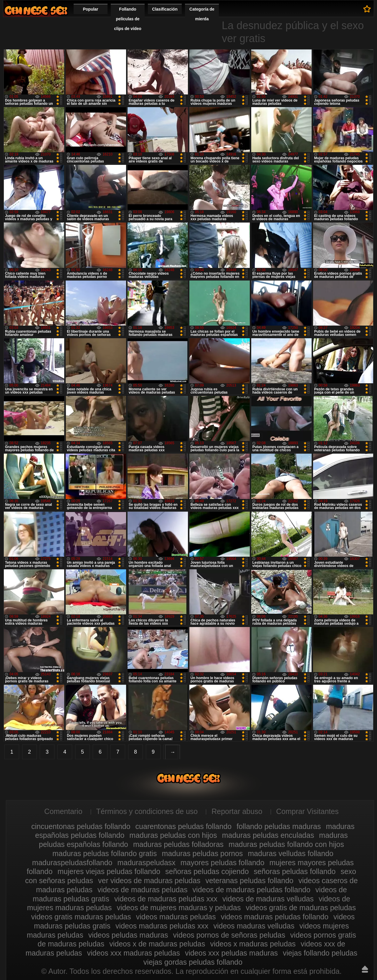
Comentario (63, 811)
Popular (90, 9)
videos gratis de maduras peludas (301, 908)
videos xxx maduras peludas (133, 953)
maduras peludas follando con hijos (286, 844)
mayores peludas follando (223, 863)
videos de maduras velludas (268, 899)
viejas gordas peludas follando (193, 962)
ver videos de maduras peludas (149, 880)
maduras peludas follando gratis (105, 853)
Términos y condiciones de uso (147, 811)
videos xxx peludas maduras (231, 953)
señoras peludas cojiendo (207, 871)
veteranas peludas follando (249, 880)
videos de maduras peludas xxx (166, 899)
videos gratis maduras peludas (81, 917)
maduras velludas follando (291, 853)
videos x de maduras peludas (157, 944)
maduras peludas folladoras (178, 844)
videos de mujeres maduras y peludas (179, 908)
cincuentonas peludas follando (81, 826)
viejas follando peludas (320, 953)
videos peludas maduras (128, 935)
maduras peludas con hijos (173, 835)
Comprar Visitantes (307, 811)
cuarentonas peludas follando (184, 826)
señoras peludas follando (295, 871)
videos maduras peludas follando (275, 917)
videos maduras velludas (254, 926)
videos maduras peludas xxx (162, 926)
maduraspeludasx (146, 863)
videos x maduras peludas (253, 944)
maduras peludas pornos (202, 853)
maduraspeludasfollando (72, 863)
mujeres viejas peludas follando (109, 871)
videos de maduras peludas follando (252, 890)
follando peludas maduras (279, 826)
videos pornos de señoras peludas (229, 935)
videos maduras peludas (176, 917)
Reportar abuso (237, 811)
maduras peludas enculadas (268, 835)
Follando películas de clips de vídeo (128, 19)
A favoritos (367, 9)
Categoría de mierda (202, 14)
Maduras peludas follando (36, 10)
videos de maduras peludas (143, 890)
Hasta (365, 969)
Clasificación (165, 9)
